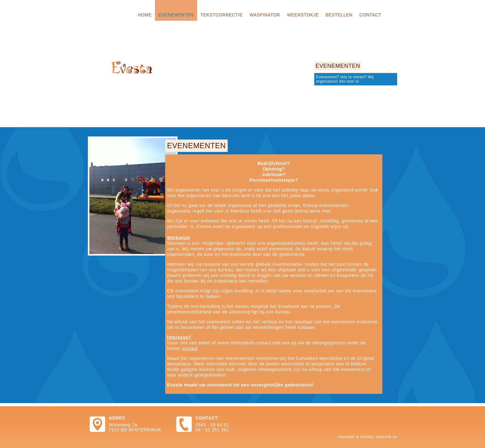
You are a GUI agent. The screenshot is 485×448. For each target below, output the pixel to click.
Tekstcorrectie (222, 15)
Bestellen (339, 15)
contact (190, 348)
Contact (370, 15)
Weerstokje (303, 15)
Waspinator (265, 15)
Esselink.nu (387, 437)
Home (145, 15)
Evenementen (176, 15)
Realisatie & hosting (356, 437)
